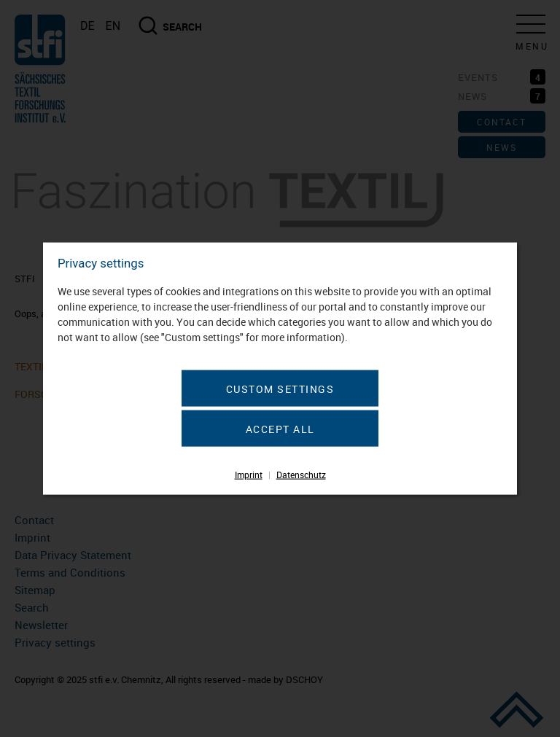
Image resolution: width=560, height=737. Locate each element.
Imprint (249, 475)
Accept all (280, 429)
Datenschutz (301, 475)
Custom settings (280, 389)
